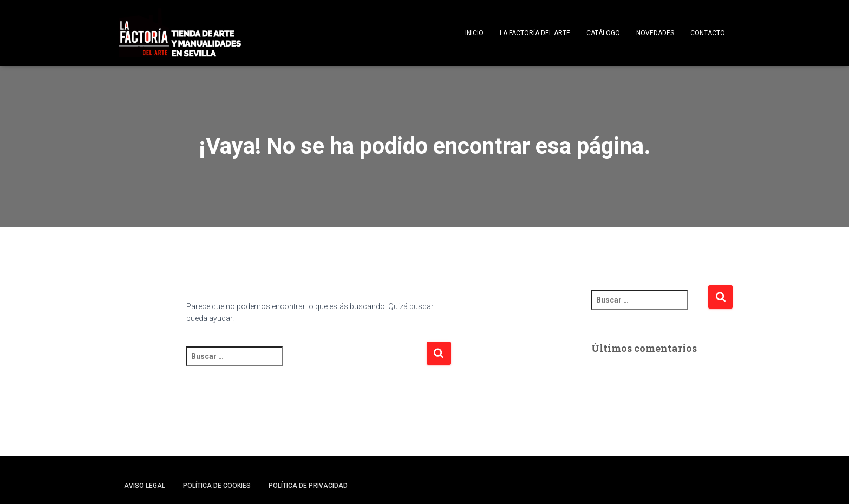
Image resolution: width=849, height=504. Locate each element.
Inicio (474, 33)
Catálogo (603, 33)
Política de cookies (217, 486)
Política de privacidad (308, 486)
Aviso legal (145, 486)
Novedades (655, 33)
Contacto (708, 33)
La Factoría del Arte (535, 33)
